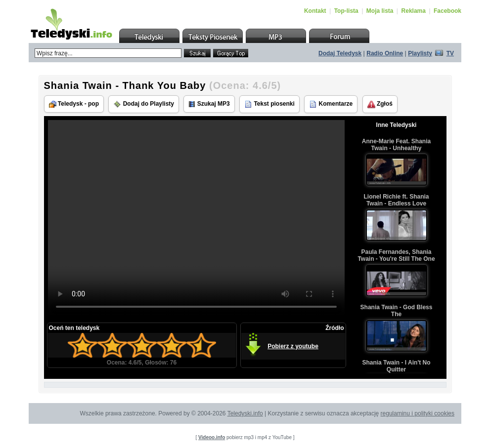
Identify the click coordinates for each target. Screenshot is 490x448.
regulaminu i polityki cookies (418, 413)
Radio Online (385, 53)
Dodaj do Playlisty (144, 104)
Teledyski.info (245, 413)
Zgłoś (380, 104)
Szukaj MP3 (209, 104)
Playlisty (420, 53)
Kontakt (315, 11)
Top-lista (346, 11)
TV (450, 53)
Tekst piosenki (269, 104)
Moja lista (380, 11)
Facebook (447, 11)
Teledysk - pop (74, 104)
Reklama (414, 11)
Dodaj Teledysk (340, 53)
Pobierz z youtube (293, 346)
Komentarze (331, 104)
